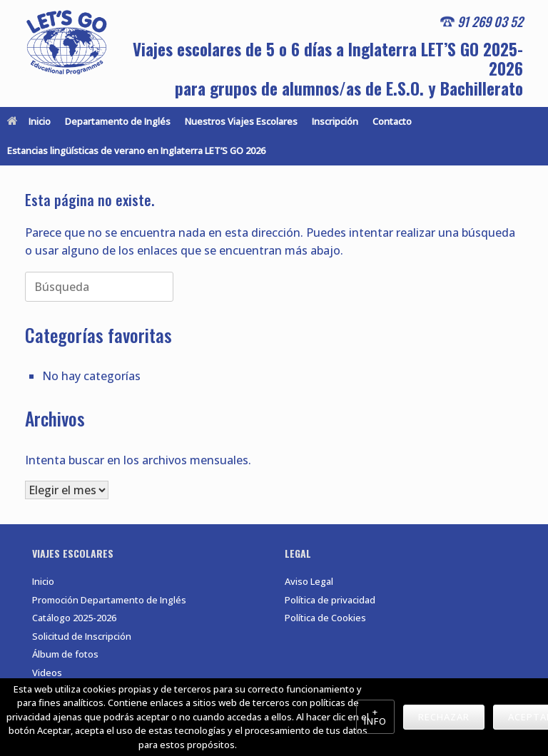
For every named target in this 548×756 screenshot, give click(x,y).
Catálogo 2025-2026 (74, 618)
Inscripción (335, 121)
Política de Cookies (325, 618)
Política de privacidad (330, 600)
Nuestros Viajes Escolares (241, 121)
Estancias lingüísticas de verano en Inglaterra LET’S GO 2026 (136, 150)
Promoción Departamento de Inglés (109, 600)
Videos (47, 673)
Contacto (392, 121)
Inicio (29, 121)
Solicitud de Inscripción (82, 636)
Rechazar (444, 717)
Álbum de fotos (65, 654)
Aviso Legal (309, 581)
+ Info (375, 716)
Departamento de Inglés (118, 121)
